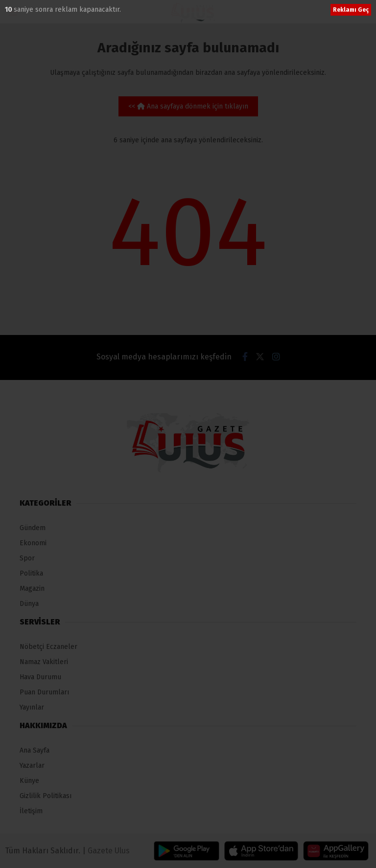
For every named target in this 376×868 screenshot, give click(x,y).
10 (9, 10)
